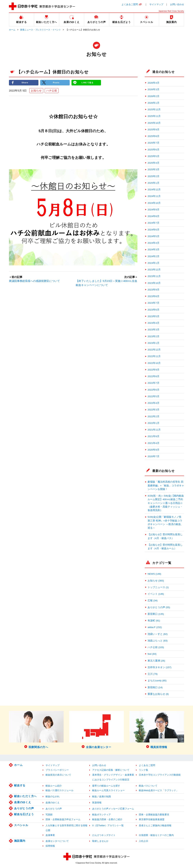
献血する (20, 785)
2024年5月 (154, 236)
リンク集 (143, 770)
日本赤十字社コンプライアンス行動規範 (160, 775)
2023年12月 (154, 270)
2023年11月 (154, 276)
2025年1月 (154, 183)
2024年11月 (154, 196)
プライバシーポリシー (57, 770)
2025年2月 (154, 176)
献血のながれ (53, 796)
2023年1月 (154, 343)
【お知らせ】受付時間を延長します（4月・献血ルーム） (165, 547)
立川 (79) (153, 674)
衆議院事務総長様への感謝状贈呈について (34, 281)
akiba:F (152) (155, 627)
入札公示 (143, 841)
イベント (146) (156, 594)
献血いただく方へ (25, 796)
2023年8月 (154, 296)
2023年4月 (154, 323)
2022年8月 (154, 376)
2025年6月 (154, 150)
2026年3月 (154, 89)
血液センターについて (57, 841)
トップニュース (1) (158, 587)
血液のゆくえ (23, 802)
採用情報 (50, 846)
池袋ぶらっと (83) (158, 641)
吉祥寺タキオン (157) (159, 667)
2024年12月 (154, 190)
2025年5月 (154, 156)
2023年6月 (154, 310)
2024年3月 (154, 250)
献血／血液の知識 (102, 796)
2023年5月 (154, 316)
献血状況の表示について (58, 775)
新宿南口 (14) (155, 687)
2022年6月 (154, 390)
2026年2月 (154, 96)
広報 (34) (153, 601)
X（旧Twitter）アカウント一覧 (108, 825)
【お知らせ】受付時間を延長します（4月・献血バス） (165, 536)
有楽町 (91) (154, 621)
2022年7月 (154, 383)
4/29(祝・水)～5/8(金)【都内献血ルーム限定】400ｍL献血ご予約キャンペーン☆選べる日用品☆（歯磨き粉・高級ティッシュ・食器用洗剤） (166, 503)
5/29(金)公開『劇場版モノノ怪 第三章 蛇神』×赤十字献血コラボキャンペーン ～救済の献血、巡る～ (165, 522)
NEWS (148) (154, 574)
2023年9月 (154, 290)
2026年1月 (154, 103)
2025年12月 (154, 110)
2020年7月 (154, 456)
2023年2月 (154, 336)
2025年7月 (154, 143)
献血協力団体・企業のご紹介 (107, 819)
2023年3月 (154, 330)
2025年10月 (154, 123)
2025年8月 (154, 136)
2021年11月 (154, 430)
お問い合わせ (177, 4)
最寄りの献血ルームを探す (106, 786)
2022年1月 (154, 423)
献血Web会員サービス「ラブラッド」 (159, 790)
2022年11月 (154, 356)
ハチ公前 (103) (156, 647)
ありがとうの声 (24, 808)
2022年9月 (154, 370)
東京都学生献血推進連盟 (152, 819)
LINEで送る (88, 83)
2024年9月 (154, 210)
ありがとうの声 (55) (159, 607)
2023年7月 (154, 303)
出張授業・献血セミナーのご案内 (156, 835)
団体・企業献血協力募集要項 (154, 815)
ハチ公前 (52, 91)
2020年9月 (154, 450)
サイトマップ (156, 4)
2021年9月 (154, 436)
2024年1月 (154, 263)
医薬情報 (97, 803)
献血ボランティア (102, 815)
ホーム (12, 30)
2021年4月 (154, 443)
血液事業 (50, 835)
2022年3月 (154, 410)
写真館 (49, 815)
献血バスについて (148, 786)
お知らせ (36, 91)
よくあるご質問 (130, 4)
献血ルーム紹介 (54, 786)
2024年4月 (154, 243)
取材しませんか (100, 841)
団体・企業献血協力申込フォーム (63, 819)
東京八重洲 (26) (156, 661)
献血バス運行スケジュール (60, 790)
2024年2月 (154, 256)
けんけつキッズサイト (104, 835)
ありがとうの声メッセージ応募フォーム (113, 809)
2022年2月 (154, 416)
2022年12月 (154, 350)
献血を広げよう (24, 814)
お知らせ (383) (156, 581)
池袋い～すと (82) (158, 634)
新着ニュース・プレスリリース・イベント (41, 30)
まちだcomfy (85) (157, 681)
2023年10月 (154, 283)
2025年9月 (154, 130)
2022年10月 (154, 363)
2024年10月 (154, 203)
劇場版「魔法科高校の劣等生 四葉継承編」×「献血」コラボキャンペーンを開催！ (166, 485)
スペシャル (21, 825)
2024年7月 (154, 223)
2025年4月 (154, 163)
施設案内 (20, 841)
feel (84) (152, 654)
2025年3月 (154, 169)
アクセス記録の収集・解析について (111, 770)
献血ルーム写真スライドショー (108, 790)
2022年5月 (154, 396)
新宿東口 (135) (156, 614)
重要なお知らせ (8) (158, 694)
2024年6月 (154, 230)
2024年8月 (154, 216)
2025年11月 (154, 116)
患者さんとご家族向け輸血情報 (155, 825)
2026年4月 (154, 83)
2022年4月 (154, 403)
